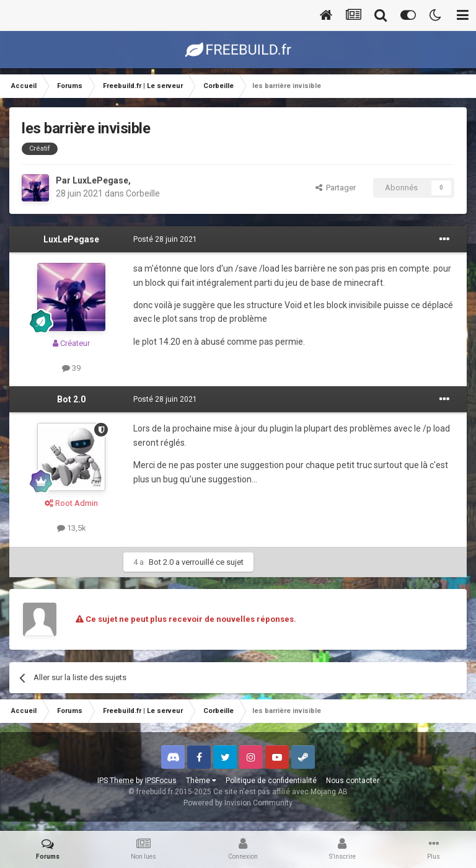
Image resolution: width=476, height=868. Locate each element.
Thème (201, 781)
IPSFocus (161, 781)
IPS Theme (116, 781)
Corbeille (143, 193)
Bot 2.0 (71, 399)
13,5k (72, 528)
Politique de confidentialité (271, 781)
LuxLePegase (100, 180)
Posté (165, 239)
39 (71, 368)
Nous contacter (353, 781)
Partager (336, 188)
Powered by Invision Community (238, 803)
